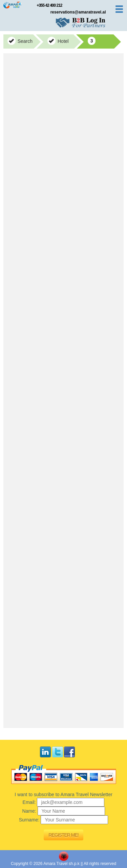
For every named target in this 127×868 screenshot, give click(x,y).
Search (20, 41)
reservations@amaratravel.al (78, 12)
